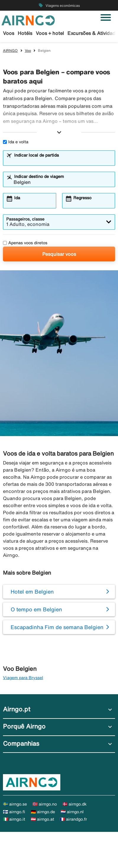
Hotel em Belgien (32, 591)
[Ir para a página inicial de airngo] (28, 20)
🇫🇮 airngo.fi (14, 812)
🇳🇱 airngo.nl (72, 812)
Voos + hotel (50, 33)
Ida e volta (16, 142)
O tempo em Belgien (36, 609)
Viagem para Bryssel (23, 678)
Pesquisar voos (59, 254)
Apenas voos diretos (25, 243)
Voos (9, 33)
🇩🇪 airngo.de (43, 812)
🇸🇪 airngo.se (15, 804)
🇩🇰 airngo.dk (75, 804)
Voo (28, 50)
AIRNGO (10, 50)
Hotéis (25, 33)
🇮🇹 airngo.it (14, 819)
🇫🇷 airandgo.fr (73, 819)
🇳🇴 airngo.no (45, 804)
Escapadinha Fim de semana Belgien (57, 627)
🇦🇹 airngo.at (42, 819)
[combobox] (63, 161)
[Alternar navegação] (106, 17)
